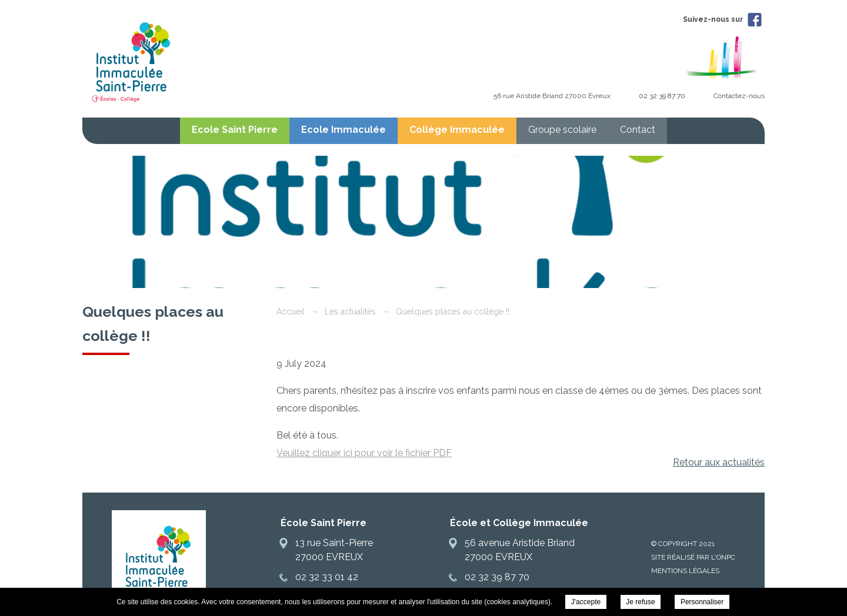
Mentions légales (685, 571)
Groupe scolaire (562, 130)
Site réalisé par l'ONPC (693, 557)
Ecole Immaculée (344, 130)
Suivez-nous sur (722, 19)
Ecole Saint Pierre (235, 130)
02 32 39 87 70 (662, 96)
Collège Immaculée (457, 130)
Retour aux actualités (719, 462)
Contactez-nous (739, 96)
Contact (638, 130)
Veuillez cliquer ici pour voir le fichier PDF (364, 453)
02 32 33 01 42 (327, 577)
